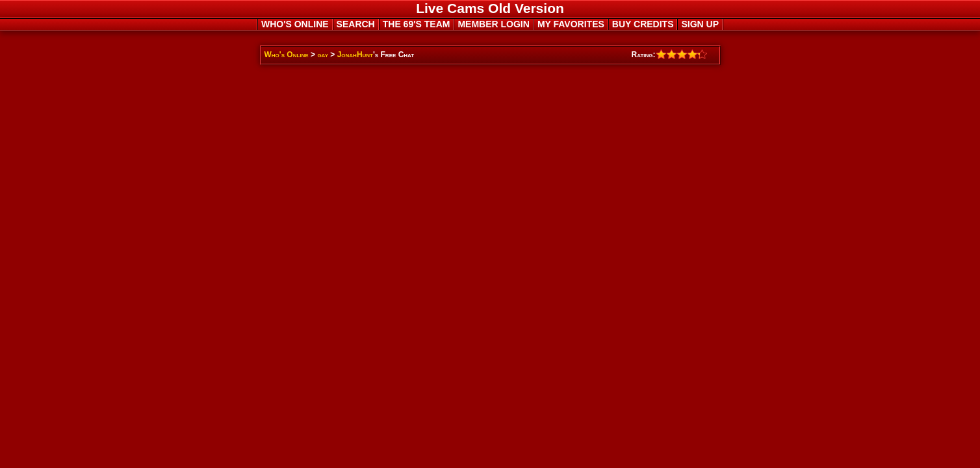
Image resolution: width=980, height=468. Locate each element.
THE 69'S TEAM (417, 24)
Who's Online (287, 55)
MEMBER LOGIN (493, 24)
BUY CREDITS (643, 24)
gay (323, 55)
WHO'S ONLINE (295, 24)
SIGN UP (700, 24)
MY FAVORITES (571, 24)
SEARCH (356, 24)
